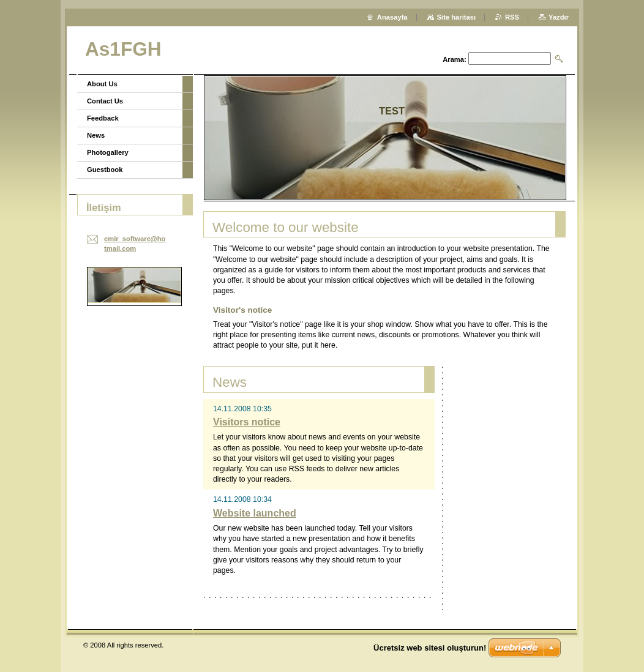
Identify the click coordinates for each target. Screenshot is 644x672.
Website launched (255, 513)
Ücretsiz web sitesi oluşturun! (430, 648)
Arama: (455, 59)
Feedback (103, 118)
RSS (512, 17)
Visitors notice (247, 422)
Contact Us (105, 101)
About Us (102, 84)
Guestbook (105, 170)
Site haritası (456, 17)
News (96, 135)
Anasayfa (392, 17)
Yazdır (559, 17)
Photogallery (108, 152)
